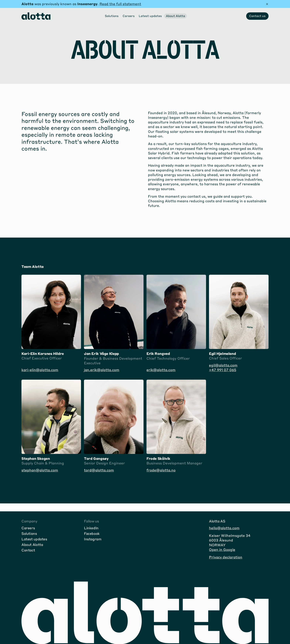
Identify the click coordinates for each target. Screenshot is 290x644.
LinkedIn (91, 528)
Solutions (29, 533)
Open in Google (222, 550)
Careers (28, 528)
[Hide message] (267, 4)
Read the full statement (120, 4)
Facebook (92, 533)
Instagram (93, 539)
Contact (28, 550)
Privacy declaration (226, 557)
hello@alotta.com (224, 528)
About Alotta (32, 545)
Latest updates (34, 539)
